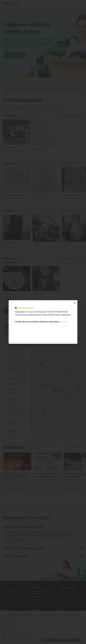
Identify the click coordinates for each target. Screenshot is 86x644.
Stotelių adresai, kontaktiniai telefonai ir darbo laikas (37, 322)
